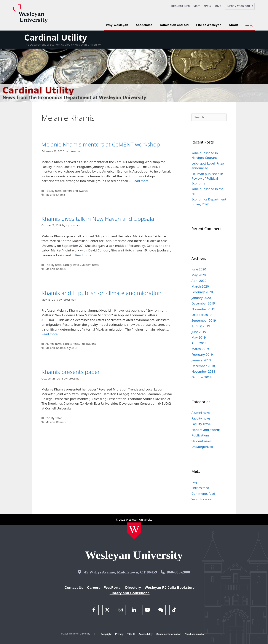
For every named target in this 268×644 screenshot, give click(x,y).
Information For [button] (240, 6)
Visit (197, 6)
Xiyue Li (72, 348)
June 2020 (199, 269)
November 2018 (203, 371)
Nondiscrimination (195, 634)
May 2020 (199, 275)
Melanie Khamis (55, 195)
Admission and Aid (174, 25)
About (233, 25)
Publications (88, 344)
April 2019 (199, 343)
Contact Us (74, 588)
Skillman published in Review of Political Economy (207, 178)
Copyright (106, 634)
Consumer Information (169, 634)
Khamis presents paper (71, 372)
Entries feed (200, 488)
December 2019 (203, 303)
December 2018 (203, 366)
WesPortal (113, 588)
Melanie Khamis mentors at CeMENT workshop (101, 144)
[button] (249, 25)
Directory (133, 588)
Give (218, 6)
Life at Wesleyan (209, 25)
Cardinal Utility (56, 37)
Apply (208, 6)
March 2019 (200, 349)
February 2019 (202, 354)
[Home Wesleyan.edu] (134, 531)
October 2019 (202, 315)
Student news (90, 265)
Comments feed (203, 494)
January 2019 (201, 360)
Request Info (181, 6)
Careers (94, 588)
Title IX (131, 634)
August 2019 (201, 326)
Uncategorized (202, 447)
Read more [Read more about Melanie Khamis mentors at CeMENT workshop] (141, 181)
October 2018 (202, 377)
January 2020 (201, 298)
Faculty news (54, 191)
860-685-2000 (178, 572)
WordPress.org (202, 499)
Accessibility (146, 634)
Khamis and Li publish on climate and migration (102, 293)
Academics (144, 25)
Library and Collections (130, 593)
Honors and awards (75, 191)
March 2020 (200, 286)
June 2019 (199, 332)
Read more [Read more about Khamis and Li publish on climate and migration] (50, 334)
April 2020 (199, 281)
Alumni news (54, 344)
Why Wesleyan (117, 25)
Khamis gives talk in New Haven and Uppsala (98, 219)
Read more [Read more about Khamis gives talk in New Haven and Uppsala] (83, 255)
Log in (196, 482)
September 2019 (204, 320)
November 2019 (203, 309)
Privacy (119, 634)
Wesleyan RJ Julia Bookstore (170, 588)
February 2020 (202, 292)
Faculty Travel (72, 265)
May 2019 (199, 337)
